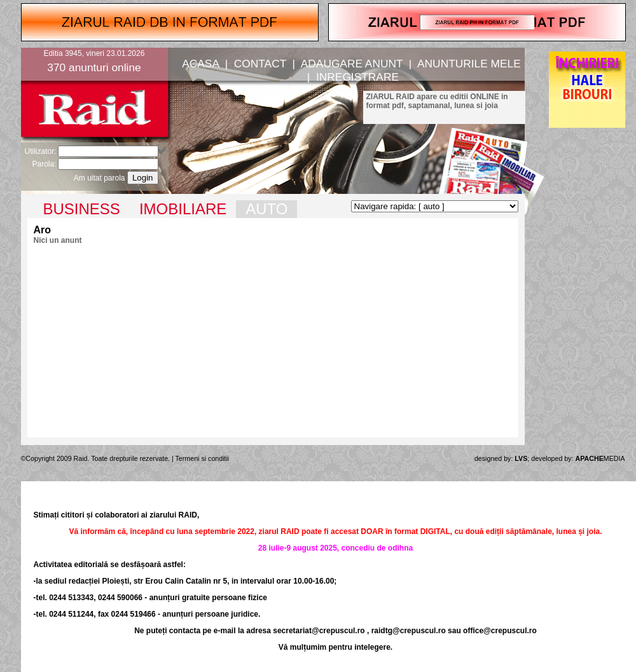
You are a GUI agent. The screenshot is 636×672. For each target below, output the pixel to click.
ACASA (200, 64)
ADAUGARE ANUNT (352, 64)
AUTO (266, 209)
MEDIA (600, 458)
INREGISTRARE (357, 77)
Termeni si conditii (203, 458)
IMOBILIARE (183, 209)
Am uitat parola (100, 178)
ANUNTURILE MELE (469, 64)
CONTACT (260, 64)
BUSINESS (82, 209)
